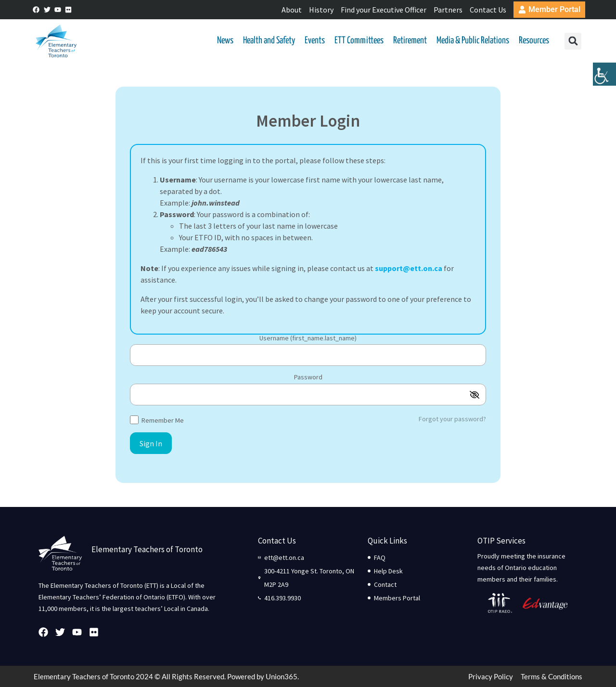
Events (315, 41)
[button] (573, 41)
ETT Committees (359, 41)
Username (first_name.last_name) (308, 338)
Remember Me (157, 420)
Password (308, 377)
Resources (534, 41)
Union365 (282, 676)
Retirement (410, 41)
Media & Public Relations (473, 41)
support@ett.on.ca (409, 268)
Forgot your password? (452, 419)
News (225, 41)
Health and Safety (269, 41)
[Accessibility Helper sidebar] (604, 74)
